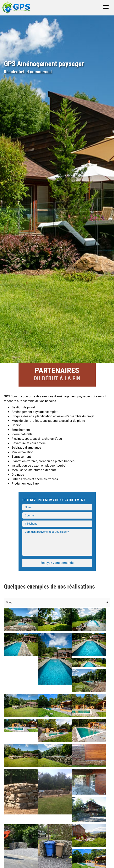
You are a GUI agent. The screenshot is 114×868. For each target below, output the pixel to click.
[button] (57, 563)
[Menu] (106, 7)
